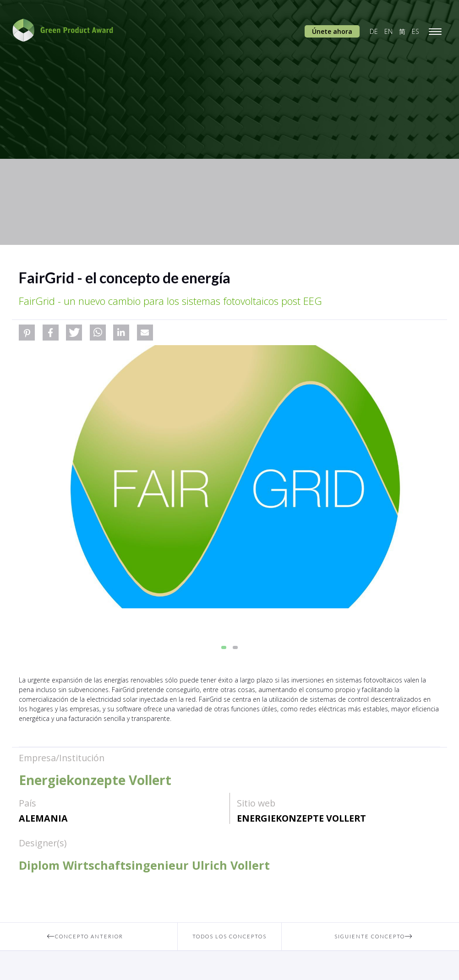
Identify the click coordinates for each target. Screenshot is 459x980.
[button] (27, 333)
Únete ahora (332, 31)
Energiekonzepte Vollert (301, 818)
